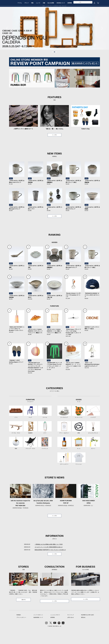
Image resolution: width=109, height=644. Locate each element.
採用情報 (83, 16)
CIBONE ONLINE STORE (54, 12)
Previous (8, 40)
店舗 (54, 16)
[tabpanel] (54, 40)
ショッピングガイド (55, 630)
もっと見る (54, 147)
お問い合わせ (71, 633)
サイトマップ (71, 630)
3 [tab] (57, 63)
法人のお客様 (62, 16)
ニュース (47, 16)
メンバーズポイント (38, 630)
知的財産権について (38, 633)
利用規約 (19, 630)
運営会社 (83, 633)
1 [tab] (52, 63)
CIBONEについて (73, 16)
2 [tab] (54, 63)
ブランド (34, 16)
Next (101, 40)
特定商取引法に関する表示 (88, 630)
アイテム (26, 16)
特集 (40, 16)
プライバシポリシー (21, 633)
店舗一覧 (23, 615)
